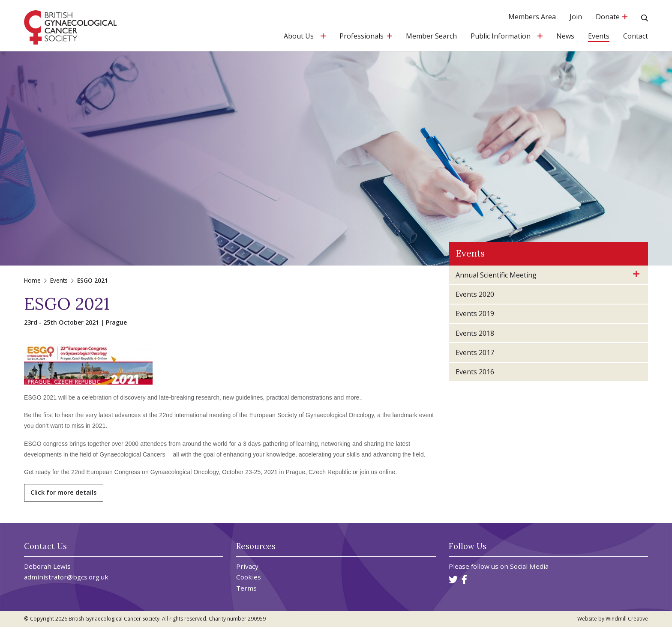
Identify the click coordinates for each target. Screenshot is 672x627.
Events (599, 37)
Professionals (361, 37)
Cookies (249, 577)
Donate (612, 17)
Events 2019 (475, 313)
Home (32, 280)
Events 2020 (475, 294)
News (565, 37)
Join (576, 17)
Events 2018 (475, 333)
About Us (299, 37)
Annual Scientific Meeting (496, 275)
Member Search (431, 37)
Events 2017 (475, 352)
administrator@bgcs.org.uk (66, 577)
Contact (636, 37)
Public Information (501, 37)
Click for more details (63, 492)
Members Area (532, 17)
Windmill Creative (627, 619)
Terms (246, 588)
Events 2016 (475, 372)
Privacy (247, 566)
